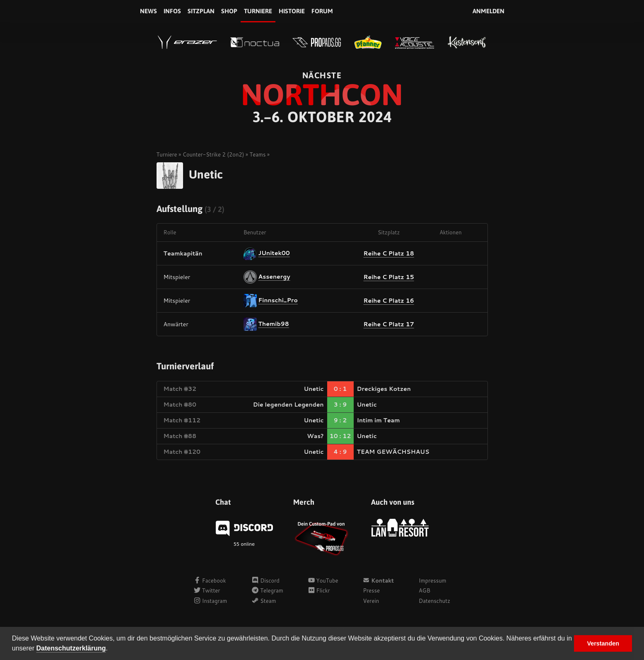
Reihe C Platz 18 (389, 253)
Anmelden (488, 11)
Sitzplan (201, 11)
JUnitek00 (274, 253)
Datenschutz (434, 601)
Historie (292, 11)
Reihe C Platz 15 (389, 277)
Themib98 (274, 324)
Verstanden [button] (603, 643)
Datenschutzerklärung (71, 648)
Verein (371, 601)
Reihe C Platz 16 (389, 301)
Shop (229, 11)
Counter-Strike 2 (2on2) (213, 154)
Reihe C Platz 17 (389, 324)
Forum (322, 11)
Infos (172, 11)
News (148, 11)
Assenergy (274, 277)
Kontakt (378, 581)
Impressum (433, 581)
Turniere (258, 11)
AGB (425, 590)
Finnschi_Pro (278, 300)
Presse (371, 590)
